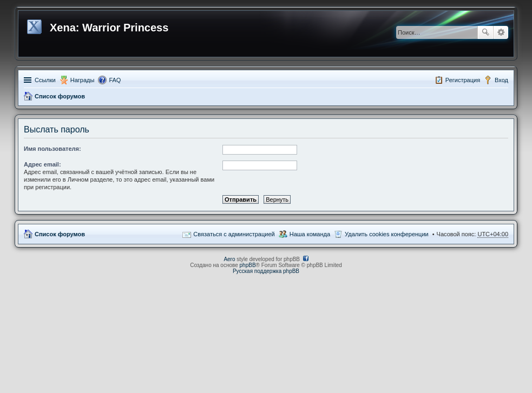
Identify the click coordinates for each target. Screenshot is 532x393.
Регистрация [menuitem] (463, 80)
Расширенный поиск (501, 32)
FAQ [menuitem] (115, 80)
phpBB (248, 265)
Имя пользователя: (52, 149)
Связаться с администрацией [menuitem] (234, 234)
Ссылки (45, 80)
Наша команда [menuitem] (310, 234)
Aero (229, 259)
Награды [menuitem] (83, 80)
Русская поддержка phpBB (266, 271)
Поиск (485, 32)
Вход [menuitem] (501, 80)
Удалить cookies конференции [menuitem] (387, 234)
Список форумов (60, 96)
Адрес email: (42, 164)
